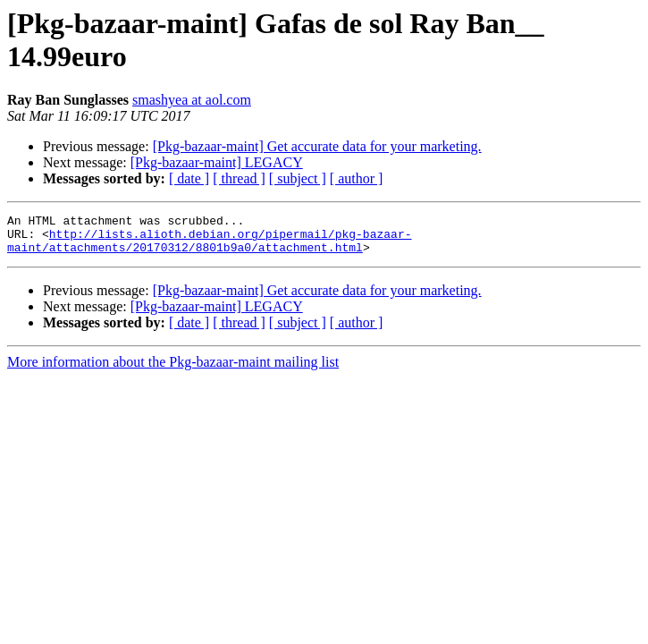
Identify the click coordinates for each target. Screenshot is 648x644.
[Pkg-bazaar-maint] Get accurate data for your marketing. (317, 146)
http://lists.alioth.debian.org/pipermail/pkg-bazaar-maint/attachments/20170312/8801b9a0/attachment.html (209, 247)
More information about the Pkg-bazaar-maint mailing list (173, 370)
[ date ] (189, 178)
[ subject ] (298, 178)
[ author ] (357, 178)
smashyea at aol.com (192, 100)
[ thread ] (239, 178)
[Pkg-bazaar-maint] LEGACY (217, 162)
